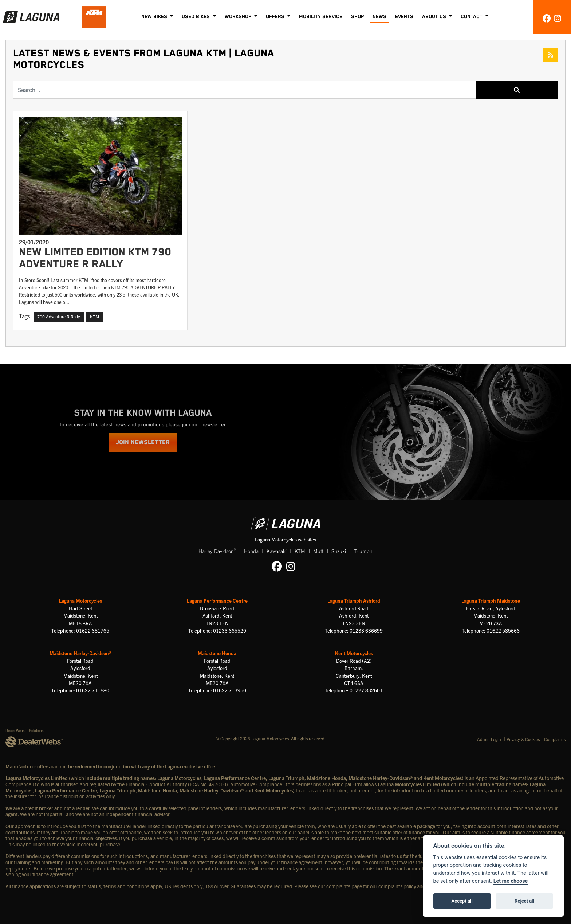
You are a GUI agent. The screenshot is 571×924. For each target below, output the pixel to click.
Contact (472, 17)
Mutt (318, 551)
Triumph (363, 551)
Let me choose (511, 881)
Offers (276, 17)
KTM (300, 551)
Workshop (239, 17)
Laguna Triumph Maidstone (491, 601)
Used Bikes (196, 17)
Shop (357, 17)
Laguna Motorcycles (80, 601)
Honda (251, 551)
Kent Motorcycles (354, 653)
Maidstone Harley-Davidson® (80, 653)
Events (404, 17)
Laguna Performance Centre (217, 601)
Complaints (555, 739)
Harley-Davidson (217, 551)
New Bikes (155, 17)
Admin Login (489, 739)
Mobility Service (321, 17)
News (379, 17)
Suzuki (339, 551)
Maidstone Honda (217, 653)
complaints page (344, 886)
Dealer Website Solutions (25, 730)
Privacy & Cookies (523, 739)
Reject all (524, 901)
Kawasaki (277, 551)
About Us (435, 17)
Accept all (462, 901)
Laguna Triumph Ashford (354, 601)
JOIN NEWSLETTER (143, 443)
